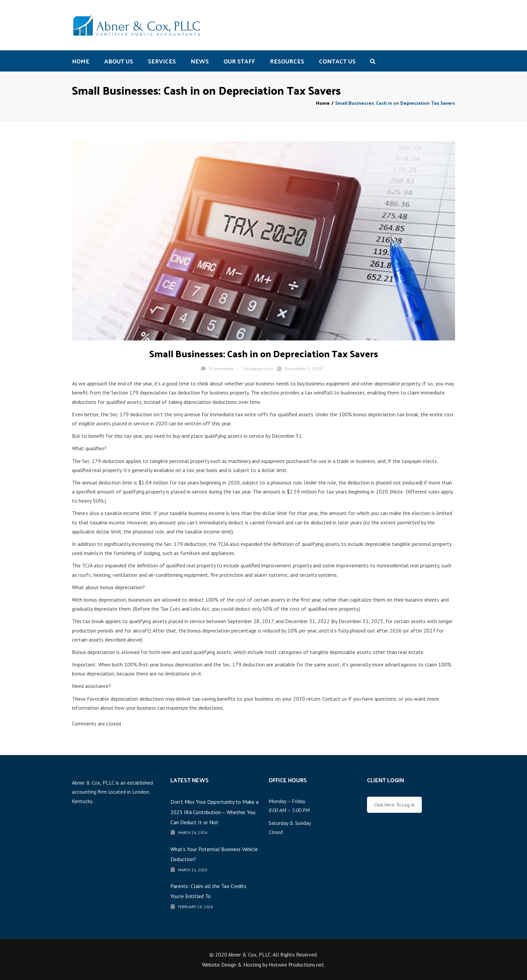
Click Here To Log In (394, 805)
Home (81, 61)
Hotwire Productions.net (296, 965)
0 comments (221, 369)
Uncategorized (258, 369)
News (200, 61)
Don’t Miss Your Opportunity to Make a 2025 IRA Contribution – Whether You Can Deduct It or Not (214, 812)
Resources (287, 61)
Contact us (337, 61)
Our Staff (239, 61)
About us (119, 61)
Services (162, 61)
